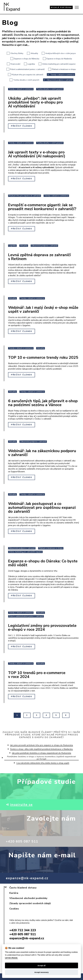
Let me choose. (11, 958)
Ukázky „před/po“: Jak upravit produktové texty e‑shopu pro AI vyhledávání (35, 102)
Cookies (14, 909)
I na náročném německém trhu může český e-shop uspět (43, 763)
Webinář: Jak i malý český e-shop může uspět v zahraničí (43, 310)
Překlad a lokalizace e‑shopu (62, 69)
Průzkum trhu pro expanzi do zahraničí (26, 75)
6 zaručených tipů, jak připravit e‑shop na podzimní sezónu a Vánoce (43, 403)
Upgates (26, 325)
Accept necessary (42, 972)
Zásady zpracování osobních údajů (30, 903)
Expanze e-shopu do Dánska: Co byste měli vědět (43, 563)
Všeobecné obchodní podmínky (28, 898)
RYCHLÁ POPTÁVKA (61, 7)
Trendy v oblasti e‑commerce (61, 75)
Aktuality (32, 53)
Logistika (29, 64)
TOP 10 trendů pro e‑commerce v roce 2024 (37, 675)
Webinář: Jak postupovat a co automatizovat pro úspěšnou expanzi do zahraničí (42, 508)
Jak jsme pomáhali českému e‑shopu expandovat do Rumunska (41, 753)
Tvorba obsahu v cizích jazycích (24, 80)
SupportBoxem (18, 472)
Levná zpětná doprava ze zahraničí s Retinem (39, 257)
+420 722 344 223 (23, 930)
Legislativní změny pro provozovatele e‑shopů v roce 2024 (42, 628)
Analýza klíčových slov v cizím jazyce (59, 53)
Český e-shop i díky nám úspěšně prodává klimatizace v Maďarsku (41, 749)
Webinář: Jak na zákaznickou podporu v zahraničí (42, 453)
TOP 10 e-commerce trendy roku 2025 (43, 358)
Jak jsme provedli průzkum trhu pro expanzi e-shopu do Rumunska (41, 745)
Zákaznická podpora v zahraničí (58, 80)
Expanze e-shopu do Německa (25, 59)
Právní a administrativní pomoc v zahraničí (26, 69)
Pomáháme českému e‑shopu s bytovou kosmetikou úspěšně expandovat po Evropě (41, 758)
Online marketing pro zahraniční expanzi (57, 64)
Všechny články (15, 53)
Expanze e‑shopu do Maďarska (57, 59)
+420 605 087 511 (23, 841)
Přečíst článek (22, 126)
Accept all (42, 965)
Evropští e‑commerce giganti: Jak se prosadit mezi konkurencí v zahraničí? (42, 207)
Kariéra (14, 893)
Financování (14, 64)
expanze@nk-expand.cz (27, 878)
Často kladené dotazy (23, 888)
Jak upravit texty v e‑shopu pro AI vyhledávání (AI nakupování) (37, 154)
